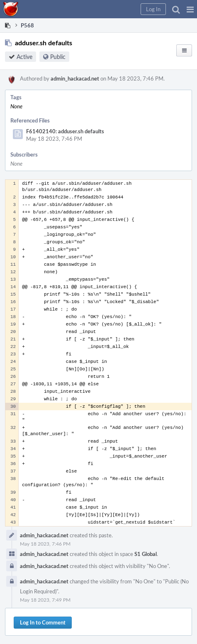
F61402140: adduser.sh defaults (65, 131)
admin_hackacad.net (75, 78)
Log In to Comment (43, 622)
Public (58, 57)
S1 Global (146, 554)
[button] (190, 9)
